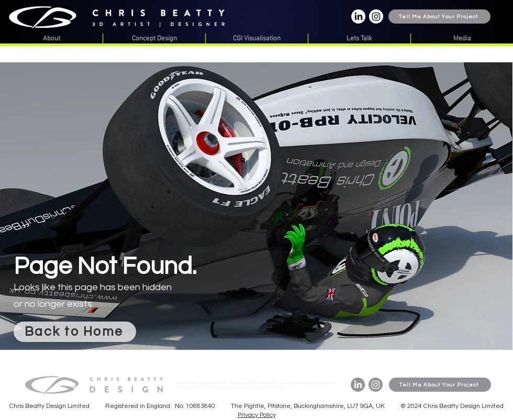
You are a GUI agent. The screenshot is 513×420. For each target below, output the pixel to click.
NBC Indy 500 (187, 382)
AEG (224, 386)
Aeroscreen (324, 382)
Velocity (196, 386)
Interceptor (305, 382)
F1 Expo (288, 382)
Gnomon (211, 386)
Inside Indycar (269, 382)
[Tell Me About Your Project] (439, 16)
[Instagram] (376, 16)
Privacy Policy (257, 415)
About (249, 386)
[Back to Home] (75, 332)
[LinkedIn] (358, 16)
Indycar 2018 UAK (243, 382)
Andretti (182, 386)
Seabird (236, 386)
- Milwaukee (276, 386)
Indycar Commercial (214, 382)
